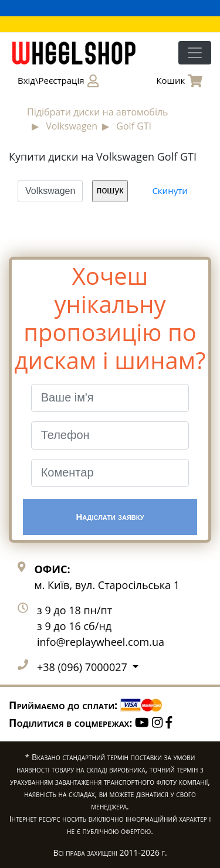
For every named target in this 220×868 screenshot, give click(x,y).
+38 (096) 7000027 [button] (83, 667)
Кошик (179, 81)
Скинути (170, 190)
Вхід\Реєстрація (58, 81)
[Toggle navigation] (195, 53)
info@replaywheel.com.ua (101, 642)
